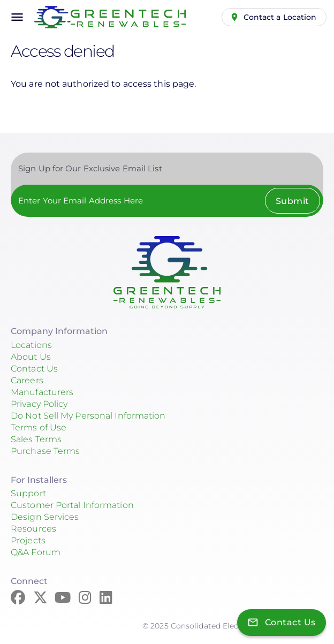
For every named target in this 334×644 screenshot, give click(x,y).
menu (17, 17)
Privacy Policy (39, 404)
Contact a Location (280, 17)
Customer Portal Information (72, 505)
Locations (31, 345)
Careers (27, 380)
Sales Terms (36, 439)
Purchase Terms (45, 451)
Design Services (45, 517)
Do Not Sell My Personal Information (88, 416)
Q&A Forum (36, 552)
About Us (31, 357)
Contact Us (34, 369)
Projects (28, 540)
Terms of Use (39, 427)
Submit (293, 201)
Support (28, 493)
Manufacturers (42, 392)
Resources (33, 529)
